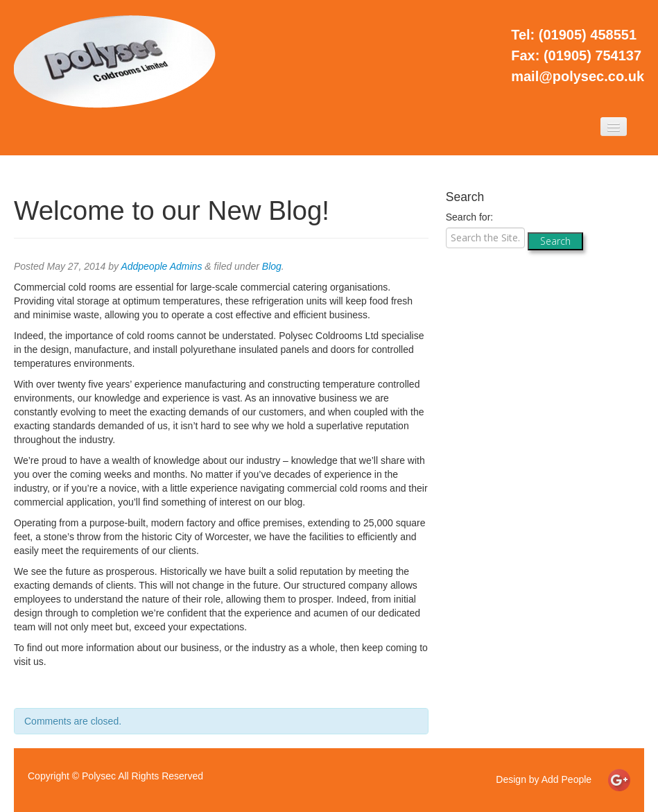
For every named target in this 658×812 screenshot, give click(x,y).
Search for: (469, 217)
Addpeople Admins (161, 266)
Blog (272, 266)
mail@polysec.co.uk (578, 76)
